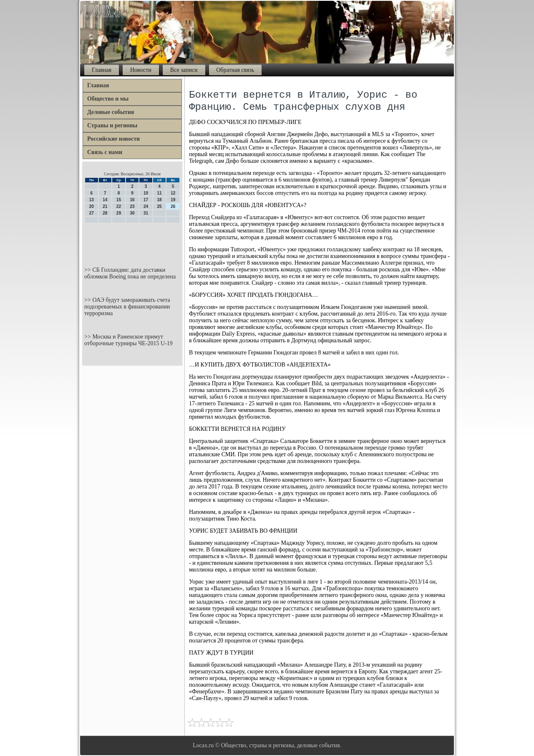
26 (173, 206)
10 (146, 193)
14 (105, 200)
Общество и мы (108, 99)
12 (173, 193)
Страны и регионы (112, 125)
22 (119, 206)
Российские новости (113, 139)
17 (146, 200)
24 (146, 206)
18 (160, 200)
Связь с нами (105, 152)
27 (92, 213)
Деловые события (111, 112)
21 (105, 206)
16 (132, 200)
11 (160, 193)
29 (119, 213)
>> (88, 270)
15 (119, 200)
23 (132, 206)
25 (160, 206)
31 (146, 213)
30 (132, 213)
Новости (141, 70)
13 (92, 200)
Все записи (184, 70)
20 (92, 206)
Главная (102, 70)
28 (105, 213)
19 (173, 200)
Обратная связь (236, 70)
